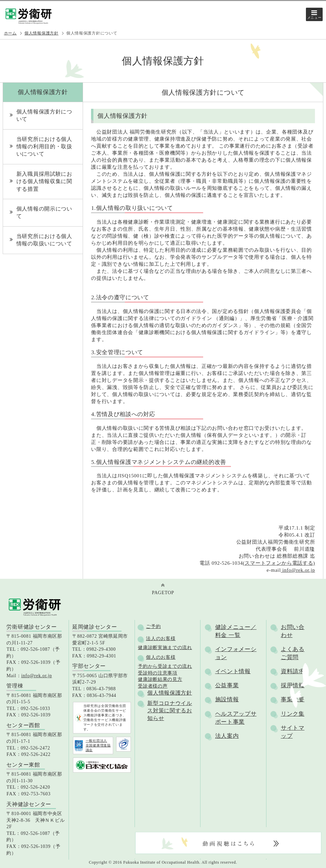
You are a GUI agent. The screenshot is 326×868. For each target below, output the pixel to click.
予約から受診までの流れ (165, 666)
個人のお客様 (161, 657)
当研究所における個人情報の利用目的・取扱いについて (44, 147)
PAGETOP (163, 593)
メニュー (314, 18)
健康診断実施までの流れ (165, 648)
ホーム (10, 33)
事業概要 (293, 699)
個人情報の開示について (44, 212)
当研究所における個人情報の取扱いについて (44, 240)
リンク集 (293, 714)
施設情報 (227, 699)
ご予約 (153, 626)
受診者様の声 (153, 686)
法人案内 (227, 736)
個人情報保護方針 (42, 33)
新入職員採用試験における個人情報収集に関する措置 (44, 181)
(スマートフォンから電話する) (279, 563)
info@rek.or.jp (298, 570)
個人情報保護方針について (44, 115)
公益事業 (227, 685)
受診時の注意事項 (158, 673)
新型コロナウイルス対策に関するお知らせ (170, 711)
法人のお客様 (161, 639)
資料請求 (293, 671)
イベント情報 (233, 671)
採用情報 (293, 685)
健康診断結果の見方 (160, 679)
